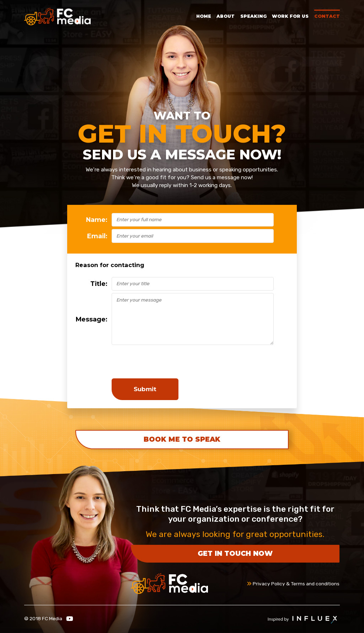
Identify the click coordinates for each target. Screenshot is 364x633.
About (226, 16)
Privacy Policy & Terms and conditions (293, 584)
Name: (97, 220)
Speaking (253, 16)
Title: (99, 284)
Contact (327, 16)
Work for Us (290, 16)
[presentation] (166, 362)
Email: (97, 236)
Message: (92, 319)
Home (204, 16)
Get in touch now (235, 553)
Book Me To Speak (182, 439)
